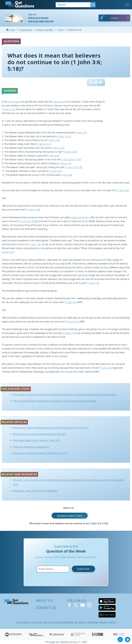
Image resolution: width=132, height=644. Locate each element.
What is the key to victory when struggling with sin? (39, 434)
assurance (58, 102)
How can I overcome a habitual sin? (31, 447)
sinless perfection (80, 217)
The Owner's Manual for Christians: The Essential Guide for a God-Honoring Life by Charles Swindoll (65, 394)
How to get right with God (41, 21)
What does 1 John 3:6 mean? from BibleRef (35, 491)
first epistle (14, 102)
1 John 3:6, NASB (29, 221)
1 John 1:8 (53, 140)
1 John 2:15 (58, 148)
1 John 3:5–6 (68, 159)
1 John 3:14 (64, 163)
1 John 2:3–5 (44, 144)
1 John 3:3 (53, 156)
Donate (114, 18)
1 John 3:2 (8, 252)
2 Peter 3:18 (69, 333)
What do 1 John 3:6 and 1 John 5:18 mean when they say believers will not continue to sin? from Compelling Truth (69, 482)
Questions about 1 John (70, 516)
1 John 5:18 (33, 210)
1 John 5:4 (66, 175)
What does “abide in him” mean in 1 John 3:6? (36, 440)
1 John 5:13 (8, 109)
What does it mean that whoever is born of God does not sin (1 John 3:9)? (51, 428)
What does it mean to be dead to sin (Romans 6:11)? (40, 453)
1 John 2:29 (70, 152)
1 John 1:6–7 (64, 136)
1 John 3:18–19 (74, 167)
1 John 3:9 (105, 368)
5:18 (78, 159)
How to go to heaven (38, 18)
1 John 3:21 (56, 171)
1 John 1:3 (81, 133)
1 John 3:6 (123, 190)
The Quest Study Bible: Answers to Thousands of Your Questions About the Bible (55, 401)
